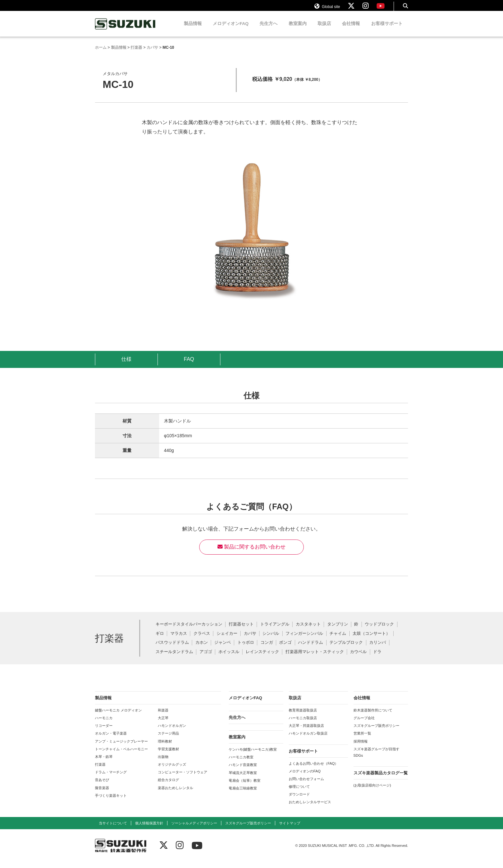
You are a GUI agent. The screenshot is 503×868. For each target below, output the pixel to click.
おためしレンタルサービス (310, 808)
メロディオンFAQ (231, 30)
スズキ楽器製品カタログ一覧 (381, 779)
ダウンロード (299, 800)
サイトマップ (290, 829)
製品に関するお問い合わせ (251, 553)
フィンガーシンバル (304, 640)
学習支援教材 (168, 755)
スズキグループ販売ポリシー (376, 732)
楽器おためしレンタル (175, 794)
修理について (299, 793)
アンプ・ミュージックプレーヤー (121, 747)
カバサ (250, 640)
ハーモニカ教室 (241, 763)
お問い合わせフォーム (306, 785)
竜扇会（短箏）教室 (245, 787)
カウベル (358, 658)
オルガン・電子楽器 (111, 739)
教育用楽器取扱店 (303, 716)
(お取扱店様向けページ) (372, 791)
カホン (202, 649)
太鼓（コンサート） (371, 640)
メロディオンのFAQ (305, 777)
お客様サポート (387, 30)
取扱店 (324, 30)
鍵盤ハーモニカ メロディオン (118, 716)
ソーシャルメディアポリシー (194, 829)
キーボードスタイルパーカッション (189, 630)
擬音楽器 (102, 794)
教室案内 (298, 30)
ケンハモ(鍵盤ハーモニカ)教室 (253, 755)
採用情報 (361, 747)
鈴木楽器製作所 (125, 30)
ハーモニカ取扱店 (303, 724)
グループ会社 (364, 724)
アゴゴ (206, 658)
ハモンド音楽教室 (243, 771)
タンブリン (338, 630)
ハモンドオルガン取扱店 (308, 739)
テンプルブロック (346, 649)
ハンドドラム (311, 649)
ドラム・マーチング (111, 778)
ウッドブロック (379, 630)
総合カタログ (168, 786)
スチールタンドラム (174, 658)
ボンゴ (285, 649)
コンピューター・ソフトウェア (183, 778)
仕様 (126, 365)
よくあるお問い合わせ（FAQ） (313, 770)
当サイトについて (113, 829)
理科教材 (165, 747)
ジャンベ (223, 649)
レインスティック (262, 658)
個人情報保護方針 (149, 829)
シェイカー (227, 640)
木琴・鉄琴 (104, 763)
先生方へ (269, 30)
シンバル (271, 640)
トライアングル (275, 630)
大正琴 (163, 724)
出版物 (163, 763)
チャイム (338, 640)
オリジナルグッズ (172, 770)
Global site (327, 9)
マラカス (179, 640)
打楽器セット (241, 630)
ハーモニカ (104, 724)
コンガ (267, 649)
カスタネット (308, 630)
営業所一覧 (362, 739)
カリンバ (378, 649)
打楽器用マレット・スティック (315, 658)
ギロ (160, 640)
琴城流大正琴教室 (243, 779)
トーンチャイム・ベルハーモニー (121, 755)
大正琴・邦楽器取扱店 (306, 732)
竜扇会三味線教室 (243, 794)
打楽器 (100, 770)
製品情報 (193, 30)
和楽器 (163, 716)
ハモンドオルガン (172, 732)
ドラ (377, 658)
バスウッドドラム (172, 649)
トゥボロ (246, 649)
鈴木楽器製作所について (373, 716)
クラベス (202, 640)
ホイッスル (229, 658)
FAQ (189, 365)
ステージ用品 (168, 739)
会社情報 (351, 30)
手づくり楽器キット (111, 802)
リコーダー (104, 732)
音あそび (102, 786)
